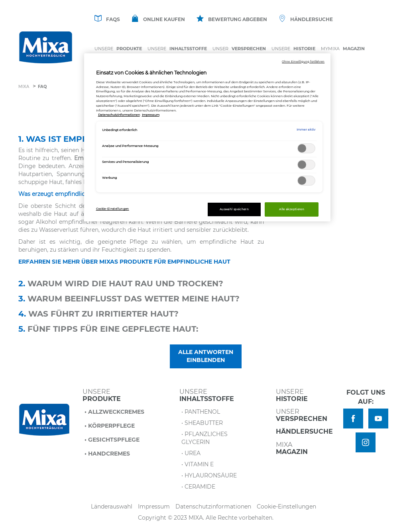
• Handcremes (107, 454)
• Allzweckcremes (114, 412)
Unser (239, 49)
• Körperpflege (110, 426)
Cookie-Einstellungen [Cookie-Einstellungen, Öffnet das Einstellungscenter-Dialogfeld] (113, 209)
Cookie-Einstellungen (286, 507)
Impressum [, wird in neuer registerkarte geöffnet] (151, 115)
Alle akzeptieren (292, 209)
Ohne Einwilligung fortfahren (303, 62)
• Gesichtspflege (112, 440)
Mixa (24, 87)
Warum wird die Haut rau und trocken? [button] (121, 284)
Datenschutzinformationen (213, 507)
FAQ (42, 87)
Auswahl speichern (234, 209)
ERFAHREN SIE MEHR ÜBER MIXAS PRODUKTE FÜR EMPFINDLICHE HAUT (124, 262)
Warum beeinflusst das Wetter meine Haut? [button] (129, 299)
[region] (207, 137)
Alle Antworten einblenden (206, 356)
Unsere (118, 49)
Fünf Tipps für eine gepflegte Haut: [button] (108, 329)
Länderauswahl (112, 507)
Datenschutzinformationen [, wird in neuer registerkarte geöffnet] (119, 115)
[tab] (206, 285)
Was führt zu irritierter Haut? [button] (98, 314)
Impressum (154, 507)
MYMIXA (343, 49)
